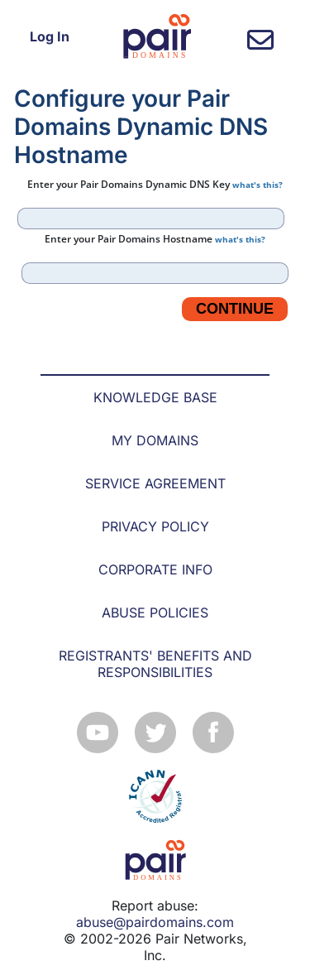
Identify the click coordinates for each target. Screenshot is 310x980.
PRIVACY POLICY (155, 526)
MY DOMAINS (155, 440)
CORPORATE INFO (155, 569)
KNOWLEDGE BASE (155, 397)
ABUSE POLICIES (155, 612)
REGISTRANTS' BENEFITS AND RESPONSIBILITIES (155, 664)
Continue (235, 309)
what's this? (258, 185)
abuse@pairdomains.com (155, 922)
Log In (50, 36)
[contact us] (260, 45)
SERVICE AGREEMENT (155, 483)
